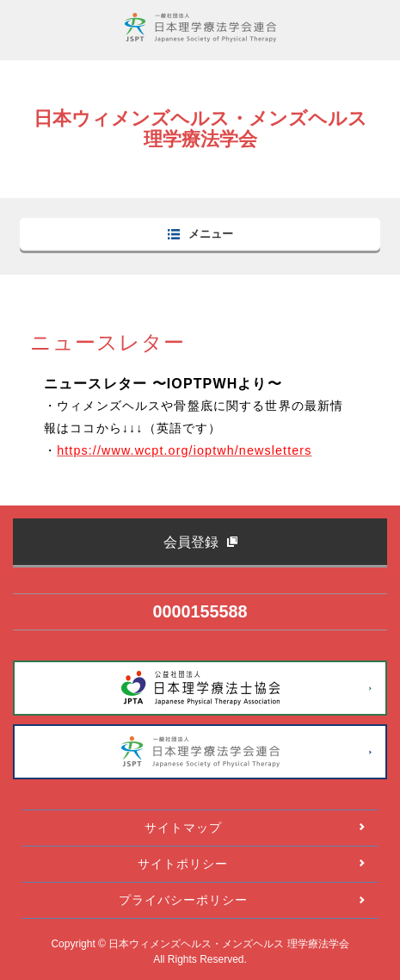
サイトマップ (183, 828)
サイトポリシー (183, 864)
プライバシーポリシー (183, 900)
